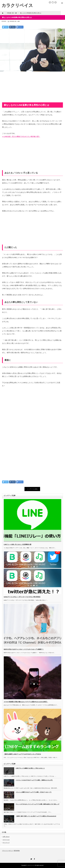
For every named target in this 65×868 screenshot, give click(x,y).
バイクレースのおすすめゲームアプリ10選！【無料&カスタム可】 (34, 780)
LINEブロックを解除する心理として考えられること (30, 768)
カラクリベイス (31, 865)
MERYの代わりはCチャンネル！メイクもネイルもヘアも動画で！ (24, 649)
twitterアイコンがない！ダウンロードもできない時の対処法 (22, 597)
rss (50, 2)
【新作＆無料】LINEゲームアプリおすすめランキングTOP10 (22, 754)
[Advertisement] (32, 88)
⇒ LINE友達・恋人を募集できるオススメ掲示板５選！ (21, 136)
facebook (56, 2)
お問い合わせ (6, 837)
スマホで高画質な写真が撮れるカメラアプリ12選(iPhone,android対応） (26, 702)
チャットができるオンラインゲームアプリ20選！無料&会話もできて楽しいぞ (37, 804)
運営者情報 (17, 851)
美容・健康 (17, 21)
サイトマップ (6, 843)
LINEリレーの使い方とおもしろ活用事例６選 (17, 544)
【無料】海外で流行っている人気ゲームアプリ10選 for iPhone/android (36, 816)
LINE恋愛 (12, 21)
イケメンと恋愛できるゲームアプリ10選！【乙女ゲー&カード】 (34, 792)
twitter (53, 2)
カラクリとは (6, 840)
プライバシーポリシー (8, 851)
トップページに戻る (32, 489)
